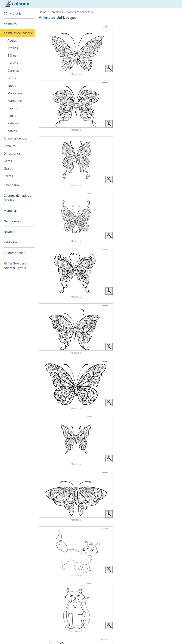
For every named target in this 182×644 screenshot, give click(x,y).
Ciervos (13, 63)
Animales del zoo (16, 138)
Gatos (8, 161)
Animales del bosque (18, 33)
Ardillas (13, 48)
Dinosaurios (12, 153)
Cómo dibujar (13, 13)
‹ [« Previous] (127, 418)
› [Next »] (176, 418)
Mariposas (15, 93)
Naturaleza (11, 221)
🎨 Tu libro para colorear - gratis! (15, 266)
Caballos (10, 146)
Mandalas (11, 211)
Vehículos (10, 242)
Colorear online (15, 253)
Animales (10, 24)
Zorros (12, 131)
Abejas (12, 40)
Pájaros (13, 108)
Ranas (12, 116)
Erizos (12, 78)
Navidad (9, 232)
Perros (8, 176)
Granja (8, 168)
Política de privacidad (17, 636)
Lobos (12, 86)
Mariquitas (15, 101)
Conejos (13, 71)
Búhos (12, 56)
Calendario (11, 185)
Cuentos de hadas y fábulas (17, 198)
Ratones (13, 123)
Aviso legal (10, 632)
